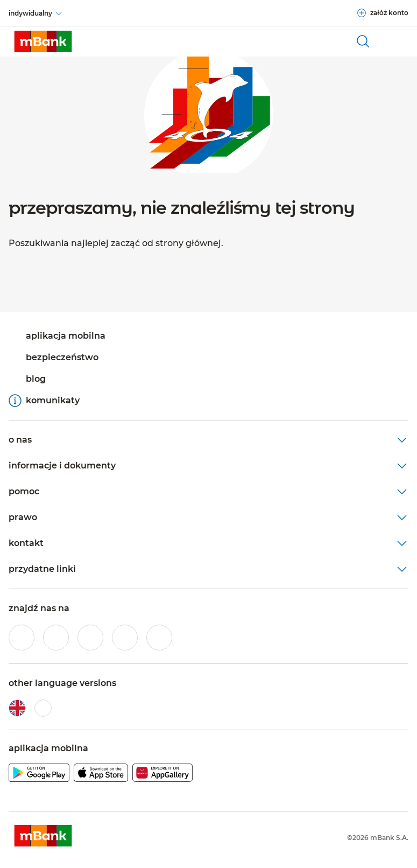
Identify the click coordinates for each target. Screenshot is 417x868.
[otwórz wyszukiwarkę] (363, 41)
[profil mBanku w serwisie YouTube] (125, 638)
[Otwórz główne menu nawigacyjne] (395, 41)
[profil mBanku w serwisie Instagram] (56, 638)
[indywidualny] (36, 13)
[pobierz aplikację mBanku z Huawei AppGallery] (162, 775)
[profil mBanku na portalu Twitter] (90, 638)
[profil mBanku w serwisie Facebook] (22, 638)
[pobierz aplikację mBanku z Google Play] (39, 775)
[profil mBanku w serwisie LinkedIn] (159, 638)
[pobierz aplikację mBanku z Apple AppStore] (101, 775)
